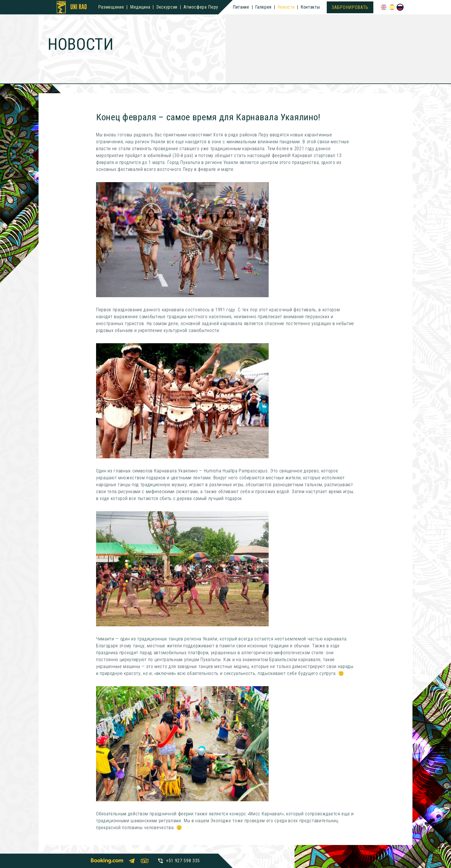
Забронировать (350, 7)
